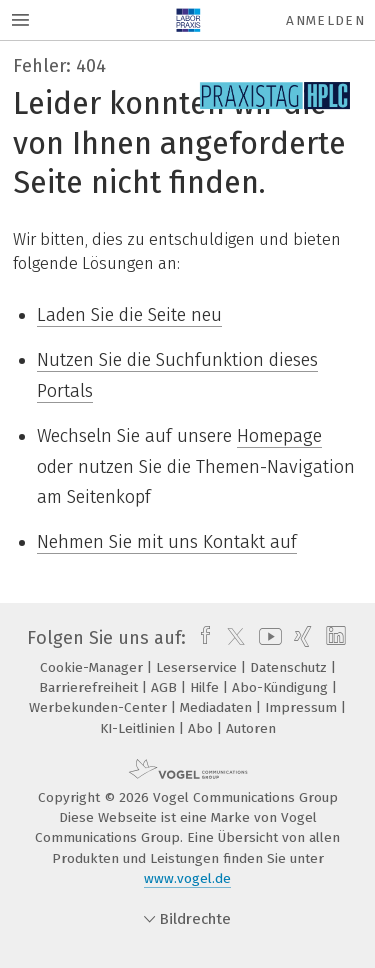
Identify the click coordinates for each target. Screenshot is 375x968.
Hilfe (206, 687)
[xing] (300, 638)
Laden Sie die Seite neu (129, 315)
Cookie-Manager (93, 667)
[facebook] (200, 638)
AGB (166, 687)
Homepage (279, 436)
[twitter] (231, 638)
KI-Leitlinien (139, 728)
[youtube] (267, 638)
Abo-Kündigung (282, 687)
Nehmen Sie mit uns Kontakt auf (167, 542)
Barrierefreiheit (90, 687)
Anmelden (325, 20)
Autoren (251, 728)
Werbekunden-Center (100, 707)
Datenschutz (290, 667)
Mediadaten (218, 707)
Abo (202, 728)
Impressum (303, 707)
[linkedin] (333, 638)
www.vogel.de (187, 878)
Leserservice (198, 667)
